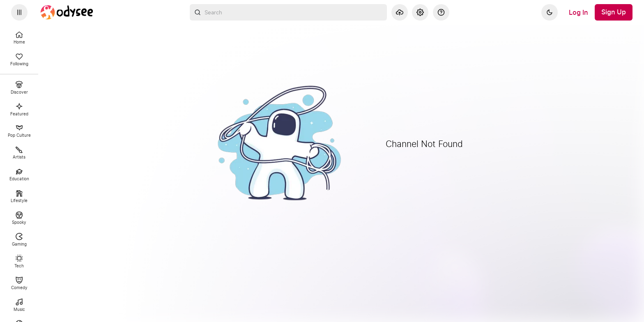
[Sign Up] (614, 12)
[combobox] (288, 12)
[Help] (441, 12)
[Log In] (578, 12)
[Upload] (400, 12)
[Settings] (420, 12)
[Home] (67, 12)
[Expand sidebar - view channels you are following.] (19, 12)
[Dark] (550, 12)
